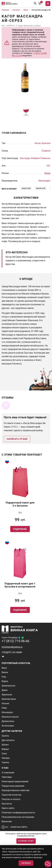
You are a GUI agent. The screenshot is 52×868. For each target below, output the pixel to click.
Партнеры (7, 777)
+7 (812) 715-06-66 (15, 641)
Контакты (7, 804)
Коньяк (5, 703)
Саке (4, 754)
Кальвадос (7, 712)
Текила (5, 762)
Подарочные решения (13, 786)
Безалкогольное (10, 717)
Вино (4, 668)
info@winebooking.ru (12, 647)
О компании (8, 773)
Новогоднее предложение (15, 781)
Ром (4, 677)
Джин (5, 690)
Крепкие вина (9, 699)
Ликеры (6, 758)
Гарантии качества (12, 795)
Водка (5, 681)
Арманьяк (7, 695)
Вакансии (7, 821)
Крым (47, 173)
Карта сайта (8, 808)
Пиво (4, 708)
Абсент (5, 745)
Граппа (5, 736)
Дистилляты (8, 740)
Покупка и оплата (11, 799)
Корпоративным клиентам (16, 790)
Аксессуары (8, 726)
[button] (48, 864)
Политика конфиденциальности (18, 813)
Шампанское (8, 686)
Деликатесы (8, 721)
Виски (5, 672)
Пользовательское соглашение (18, 817)
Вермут (5, 749)
